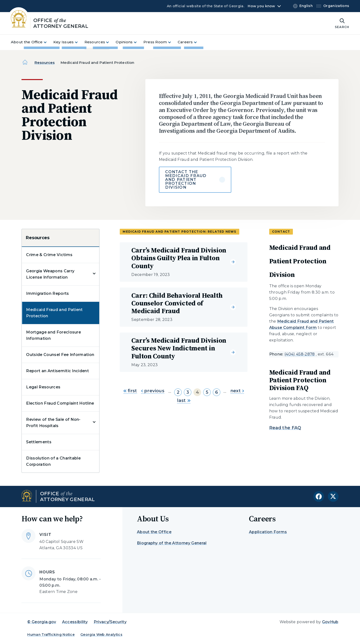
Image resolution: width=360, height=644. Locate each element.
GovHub (330, 622)
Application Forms (268, 532)
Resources (45, 63)
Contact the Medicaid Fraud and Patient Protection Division (186, 180)
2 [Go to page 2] (178, 392)
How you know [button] (261, 6)
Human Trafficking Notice (51, 635)
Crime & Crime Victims (49, 255)
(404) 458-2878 (300, 354)
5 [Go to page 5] (207, 392)
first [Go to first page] (130, 391)
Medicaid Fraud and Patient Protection (54, 313)
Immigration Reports (47, 293)
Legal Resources (43, 387)
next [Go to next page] (237, 391)
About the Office (154, 532)
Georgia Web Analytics (101, 635)
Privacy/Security (110, 622)
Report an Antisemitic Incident (57, 371)
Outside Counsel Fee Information (60, 355)
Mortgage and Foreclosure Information (53, 335)
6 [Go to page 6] (217, 392)
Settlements (39, 442)
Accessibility (75, 622)
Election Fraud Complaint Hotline (60, 403)
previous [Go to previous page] (153, 391)
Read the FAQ (285, 428)
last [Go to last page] (184, 400)
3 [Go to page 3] (188, 392)
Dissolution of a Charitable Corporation (53, 461)
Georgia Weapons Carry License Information (50, 274)
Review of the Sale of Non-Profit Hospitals (53, 423)
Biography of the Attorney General (172, 543)
